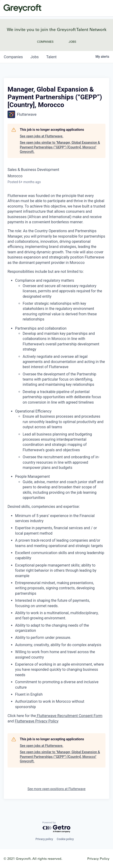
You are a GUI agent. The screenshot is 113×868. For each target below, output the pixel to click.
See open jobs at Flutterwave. (42, 136)
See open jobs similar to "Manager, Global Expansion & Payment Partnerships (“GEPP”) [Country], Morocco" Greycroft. (60, 147)
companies (13, 57)
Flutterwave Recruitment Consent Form (69, 716)
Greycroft (22, 8)
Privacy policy (44, 839)
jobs (35, 57)
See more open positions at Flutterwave (57, 789)
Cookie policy (65, 839)
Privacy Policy (98, 858)
